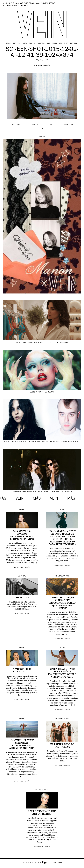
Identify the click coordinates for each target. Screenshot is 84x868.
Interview (59, 576)
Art (35, 43)
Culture (41, 43)
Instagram (74, 43)
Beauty (24, 43)
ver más (27, 567)
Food (48, 43)
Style (8, 43)
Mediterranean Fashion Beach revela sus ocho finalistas (42, 343)
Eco (30, 43)
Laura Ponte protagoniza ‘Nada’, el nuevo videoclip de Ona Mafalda (42, 492)
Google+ (4, 866)
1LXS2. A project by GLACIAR (42, 392)
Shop (66, 43)
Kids (60, 43)
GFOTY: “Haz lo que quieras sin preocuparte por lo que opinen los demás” (62, 603)
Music (54, 43)
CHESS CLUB (22, 598)
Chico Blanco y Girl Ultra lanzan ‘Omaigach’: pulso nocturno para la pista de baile (42, 442)
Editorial (16, 43)
